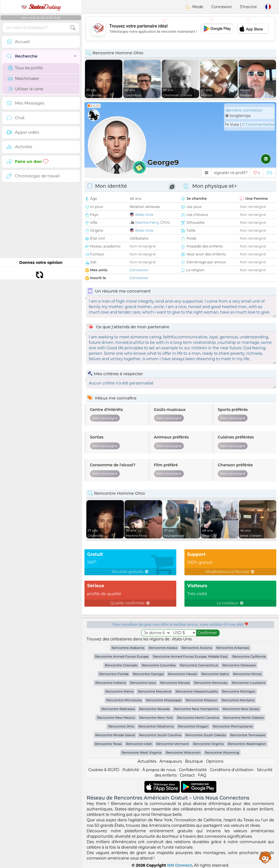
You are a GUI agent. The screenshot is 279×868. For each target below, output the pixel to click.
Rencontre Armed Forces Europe (122, 656)
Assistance (265, 857)
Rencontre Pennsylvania (233, 726)
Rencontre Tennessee (248, 735)
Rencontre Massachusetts (197, 691)
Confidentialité (193, 770)
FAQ (202, 775)
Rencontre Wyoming (222, 752)
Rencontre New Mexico (116, 718)
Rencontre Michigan (239, 691)
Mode (195, 7)
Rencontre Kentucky (211, 683)
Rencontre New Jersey (241, 709)
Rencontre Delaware (239, 665)
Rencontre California (249, 656)
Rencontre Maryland (155, 691)
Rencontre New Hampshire (196, 709)
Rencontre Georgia (148, 674)
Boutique (194, 761)
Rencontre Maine (119, 691)
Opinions (215, 761)
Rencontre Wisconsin (183, 752)
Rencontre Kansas (175, 683)
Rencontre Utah (139, 744)
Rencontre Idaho (215, 674)
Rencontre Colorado (121, 665)
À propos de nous (159, 770)
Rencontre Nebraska (118, 709)
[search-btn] (73, 28)
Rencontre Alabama (128, 648)
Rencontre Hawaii (183, 674)
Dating (41, 7)
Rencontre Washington (247, 744)
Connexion (222, 7)
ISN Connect (180, 865)
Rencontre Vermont (173, 744)
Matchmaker (24, 79)
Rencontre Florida (114, 674)
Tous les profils (25, 68)
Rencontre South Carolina (160, 735)
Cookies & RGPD (104, 770)
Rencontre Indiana (111, 683)
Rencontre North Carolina (198, 718)
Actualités (147, 761)
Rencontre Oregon (193, 726)
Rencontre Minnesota (124, 700)
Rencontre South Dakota (206, 735)
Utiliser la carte (25, 89)
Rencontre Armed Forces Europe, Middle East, (190, 656)
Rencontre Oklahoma (156, 726)
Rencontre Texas (108, 744)
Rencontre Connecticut (199, 665)
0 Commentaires (258, 124)
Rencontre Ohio (121, 726)
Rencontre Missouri (202, 700)
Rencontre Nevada (154, 709)
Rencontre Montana (238, 700)
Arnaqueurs (171, 761)
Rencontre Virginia (208, 744)
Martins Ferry (147, 222)
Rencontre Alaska (163, 648)
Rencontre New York (156, 718)
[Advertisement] (180, 29)
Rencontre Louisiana (248, 683)
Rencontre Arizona (197, 648)
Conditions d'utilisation (232, 770)
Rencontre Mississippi (164, 700)
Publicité (131, 770)
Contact (187, 775)
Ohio (165, 222)
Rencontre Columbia (159, 665)
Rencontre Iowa (143, 683)
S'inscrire (248, 7)
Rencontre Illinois (247, 674)
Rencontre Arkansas (233, 648)
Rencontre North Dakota (244, 718)
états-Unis (144, 214)
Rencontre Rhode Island (115, 735)
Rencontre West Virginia (142, 752)
